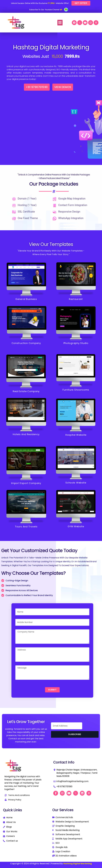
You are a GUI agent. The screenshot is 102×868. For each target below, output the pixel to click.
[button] (60, 23)
